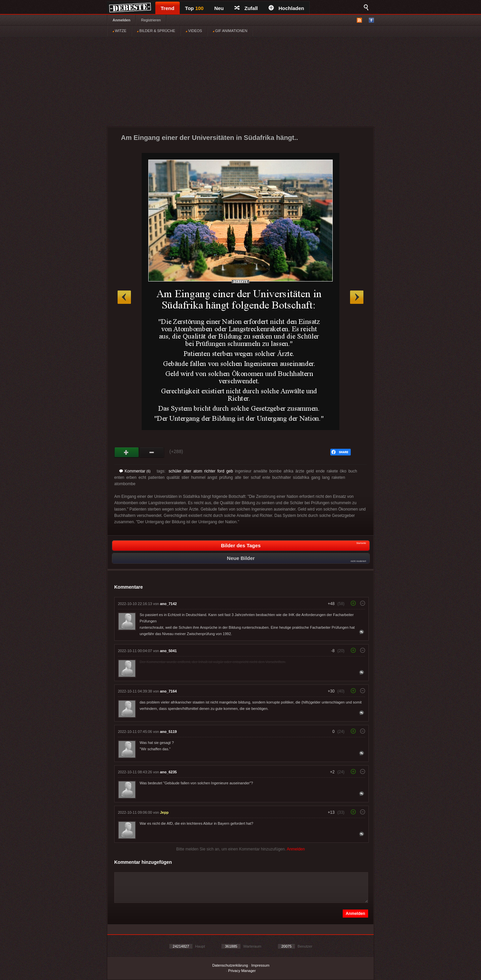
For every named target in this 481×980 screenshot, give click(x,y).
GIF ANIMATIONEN (230, 31)
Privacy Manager (242, 971)
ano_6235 (168, 772)
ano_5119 (168, 732)
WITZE (119, 31)
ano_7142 (168, 604)
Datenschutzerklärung (230, 965)
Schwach (152, 452)
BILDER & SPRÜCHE (156, 31)
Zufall (246, 8)
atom (198, 471)
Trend (168, 8)
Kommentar (135, 471)
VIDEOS (194, 31)
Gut (127, 452)
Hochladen (286, 8)
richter (210, 471)
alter (187, 471)
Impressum (260, 965)
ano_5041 (168, 651)
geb (229, 471)
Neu (219, 8)
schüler (175, 471)
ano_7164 (168, 691)
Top (194, 8)
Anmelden (121, 20)
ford (221, 471)
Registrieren (151, 20)
